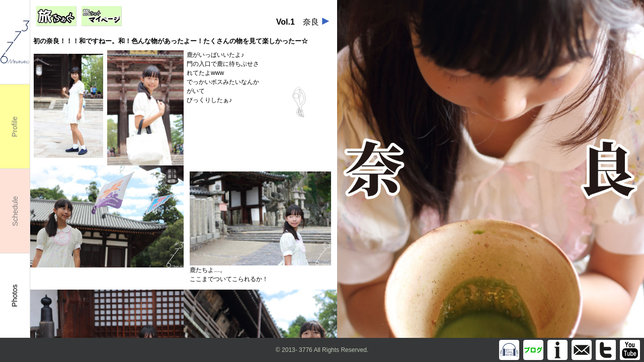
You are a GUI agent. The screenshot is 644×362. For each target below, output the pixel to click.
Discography (509, 350)
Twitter (606, 350)
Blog (533, 350)
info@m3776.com (582, 350)
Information (557, 350)
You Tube (630, 350)
